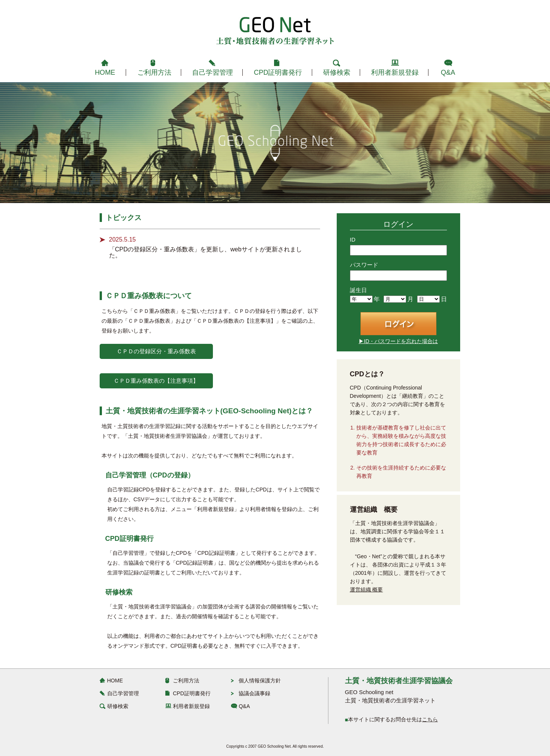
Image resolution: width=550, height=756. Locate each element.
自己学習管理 (213, 72)
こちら (430, 719)
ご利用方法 (154, 72)
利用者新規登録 (395, 72)
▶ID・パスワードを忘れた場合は (398, 341)
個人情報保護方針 (260, 681)
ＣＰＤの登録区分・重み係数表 (156, 351)
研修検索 (337, 72)
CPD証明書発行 (278, 72)
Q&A (448, 72)
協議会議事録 (254, 693)
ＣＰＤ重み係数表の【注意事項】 (156, 381)
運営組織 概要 (367, 590)
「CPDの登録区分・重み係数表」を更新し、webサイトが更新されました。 (206, 252)
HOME (105, 72)
